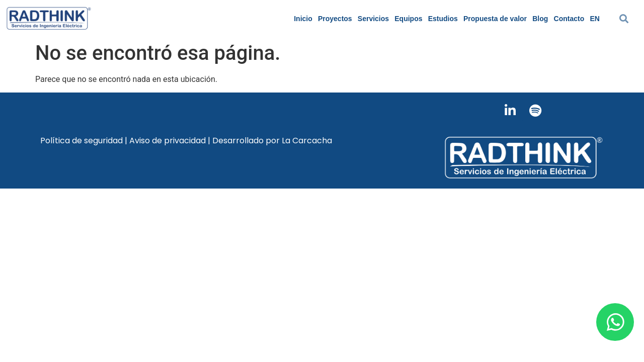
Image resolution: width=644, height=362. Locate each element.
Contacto (569, 19)
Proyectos (335, 19)
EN (594, 19)
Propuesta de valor (495, 19)
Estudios (443, 19)
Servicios (373, 19)
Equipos (408, 19)
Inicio (303, 19)
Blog (540, 19)
